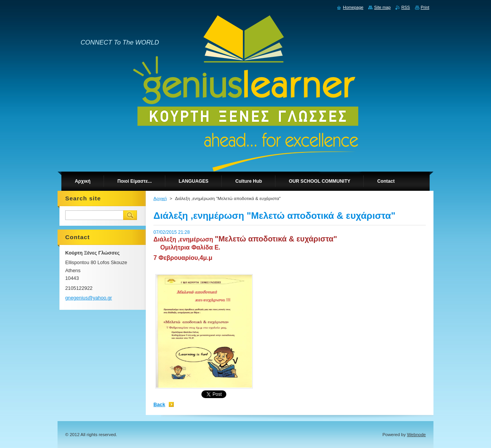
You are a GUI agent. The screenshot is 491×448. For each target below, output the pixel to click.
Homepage (353, 7)
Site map (382, 7)
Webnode (416, 435)
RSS (405, 7)
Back (159, 404)
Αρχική (160, 198)
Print (425, 7)
